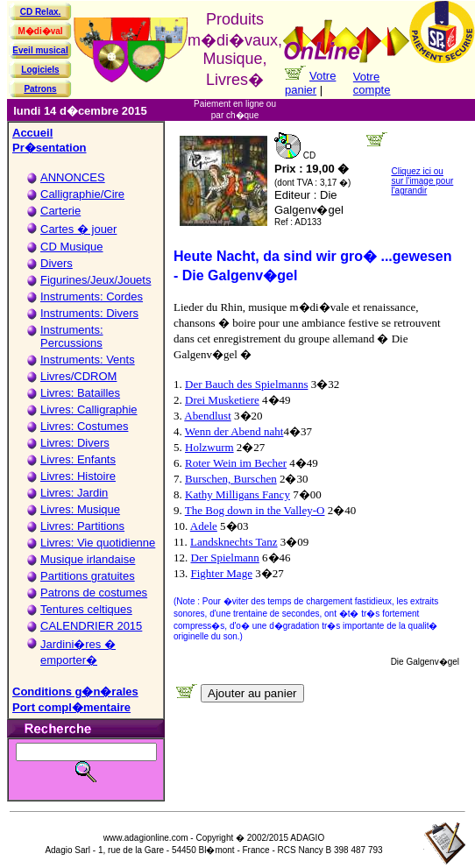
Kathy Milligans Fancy (237, 494)
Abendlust (207, 416)
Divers (57, 263)
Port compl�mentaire (71, 707)
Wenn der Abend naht (234, 431)
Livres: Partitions (82, 526)
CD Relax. (41, 12)
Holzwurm (209, 447)
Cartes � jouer (78, 229)
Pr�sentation (50, 148)
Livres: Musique (80, 509)
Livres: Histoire (78, 476)
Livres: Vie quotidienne (98, 543)
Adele (204, 526)
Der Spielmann (225, 557)
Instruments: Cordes (92, 296)
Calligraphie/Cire (82, 194)
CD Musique (72, 247)
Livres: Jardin (74, 493)
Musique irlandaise (88, 559)
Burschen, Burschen (231, 479)
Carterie (60, 211)
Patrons (40, 89)
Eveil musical (40, 50)
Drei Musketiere (222, 400)
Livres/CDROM (78, 376)
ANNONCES (73, 177)
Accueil (32, 133)
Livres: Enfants (78, 459)
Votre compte (372, 83)
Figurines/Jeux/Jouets (96, 280)
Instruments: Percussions (72, 336)
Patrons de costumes (94, 593)
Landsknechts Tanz (234, 542)
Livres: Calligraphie (89, 409)
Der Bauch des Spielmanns (246, 384)
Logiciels (40, 70)
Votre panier (310, 83)
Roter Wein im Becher (236, 463)
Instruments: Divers (89, 313)
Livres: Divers (75, 443)
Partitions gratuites (88, 576)
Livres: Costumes (84, 426)
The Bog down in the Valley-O (255, 510)
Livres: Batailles (80, 393)
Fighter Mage (222, 573)
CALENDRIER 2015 (91, 626)
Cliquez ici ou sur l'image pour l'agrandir (422, 181)
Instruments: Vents (88, 360)
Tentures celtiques (86, 609)
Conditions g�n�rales (75, 692)
